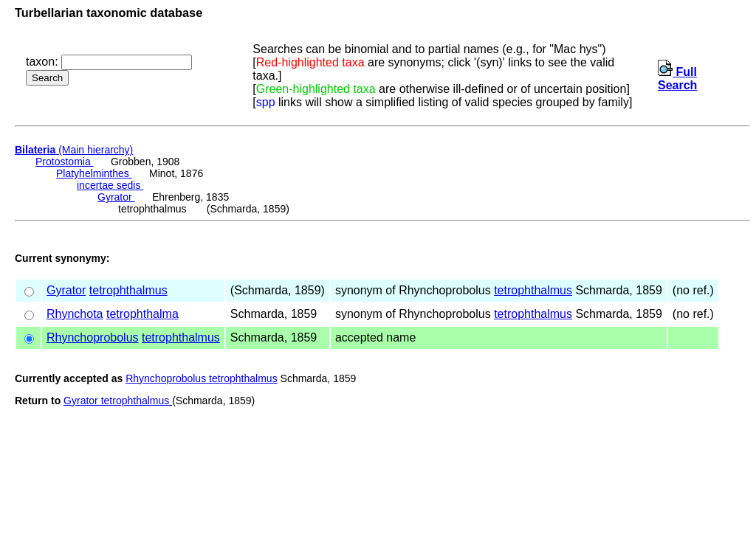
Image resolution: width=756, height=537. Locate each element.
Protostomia (65, 162)
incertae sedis (110, 185)
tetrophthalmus (128, 290)
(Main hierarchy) (74, 150)
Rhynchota (75, 314)
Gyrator (116, 197)
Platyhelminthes (94, 173)
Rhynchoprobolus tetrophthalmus (201, 378)
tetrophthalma (142, 314)
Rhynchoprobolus (93, 337)
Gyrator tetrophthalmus (118, 401)
